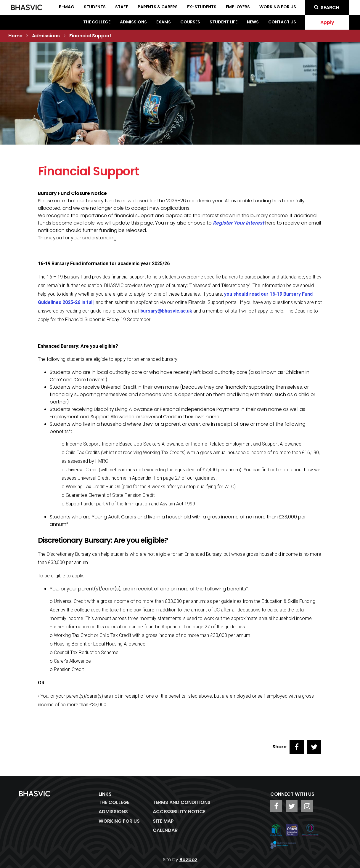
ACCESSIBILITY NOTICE (179, 812)
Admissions (133, 22)
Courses (190, 22)
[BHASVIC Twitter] (292, 806)
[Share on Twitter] (314, 747)
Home (15, 36)
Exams (164, 22)
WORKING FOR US (119, 821)
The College (97, 22)
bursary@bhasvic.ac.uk (166, 311)
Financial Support (91, 36)
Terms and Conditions (182, 802)
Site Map (163, 821)
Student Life (224, 22)
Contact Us (282, 22)
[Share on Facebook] (297, 747)
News (253, 22)
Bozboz (188, 860)
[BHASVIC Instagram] (307, 806)
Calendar (165, 830)
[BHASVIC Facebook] (276, 806)
